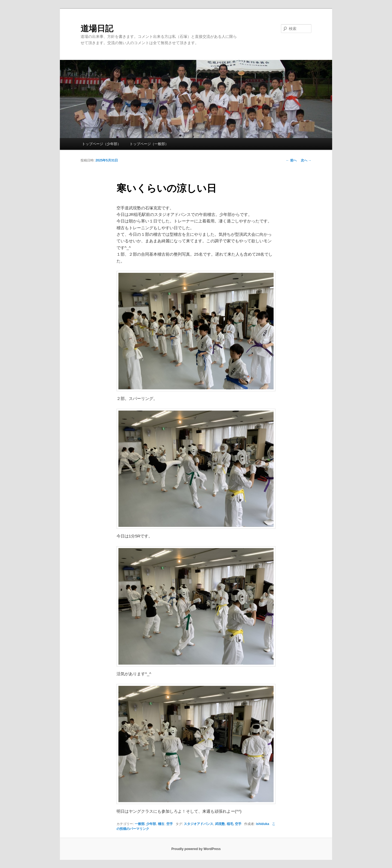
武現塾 (220, 824)
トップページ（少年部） (101, 144)
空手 (170, 824)
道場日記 (97, 28)
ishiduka (263, 824)
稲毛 (230, 824)
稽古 (161, 824)
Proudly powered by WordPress (196, 849)
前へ (291, 160)
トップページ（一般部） (149, 144)
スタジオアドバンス (198, 824)
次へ (306, 160)
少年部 (151, 824)
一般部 (140, 824)
